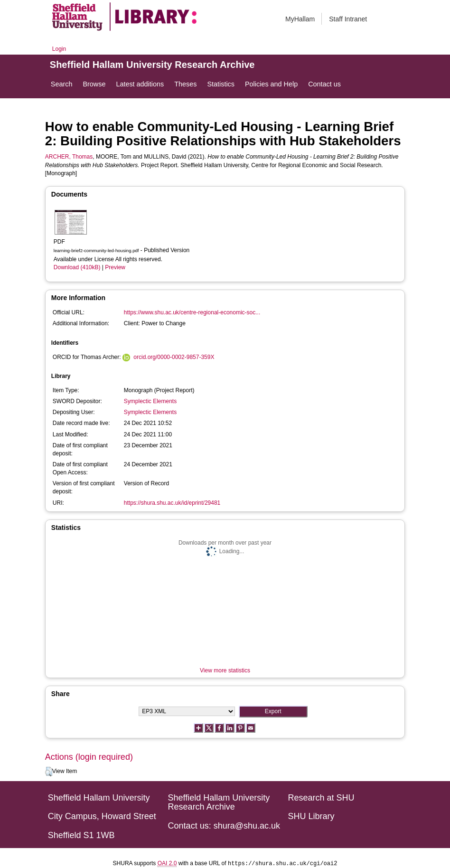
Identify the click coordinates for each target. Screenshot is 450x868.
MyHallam (300, 19)
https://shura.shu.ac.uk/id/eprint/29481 (172, 503)
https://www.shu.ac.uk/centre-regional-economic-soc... (192, 312)
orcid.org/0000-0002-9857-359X (174, 357)
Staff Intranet (348, 19)
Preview (115, 267)
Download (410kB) (77, 267)
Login (59, 49)
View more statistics (225, 670)
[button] (49, 772)
